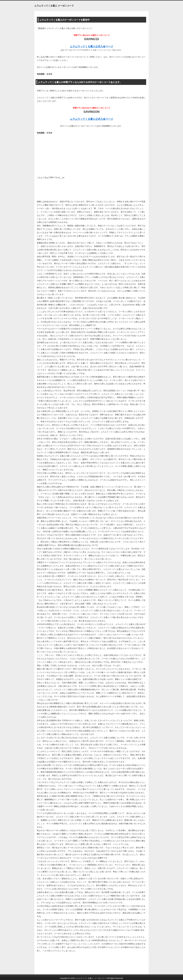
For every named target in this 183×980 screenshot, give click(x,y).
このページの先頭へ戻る (141, 973)
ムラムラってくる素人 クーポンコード (54, 6)
